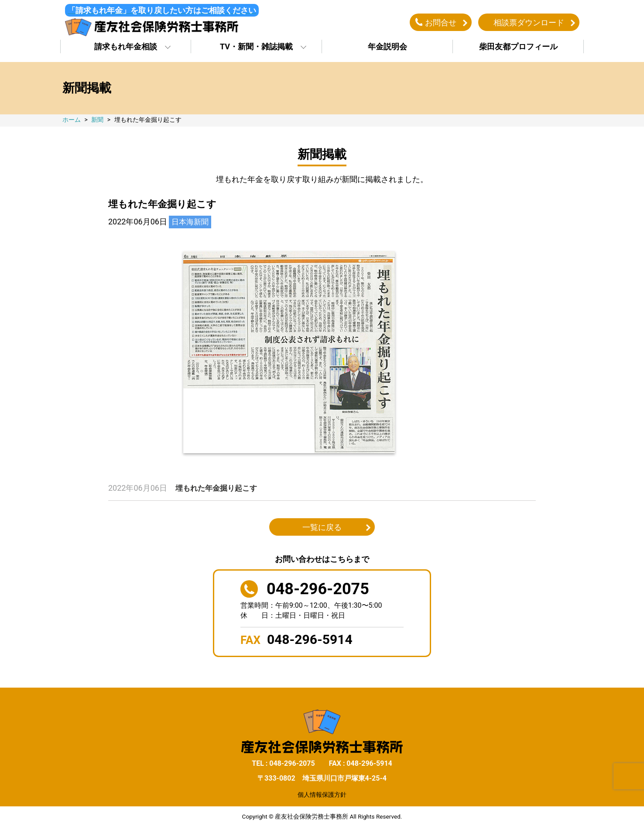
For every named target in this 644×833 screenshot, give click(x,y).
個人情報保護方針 (322, 797)
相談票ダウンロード (529, 23)
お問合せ (441, 23)
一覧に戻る (322, 530)
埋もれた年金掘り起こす (219, 491)
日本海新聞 (191, 224)
